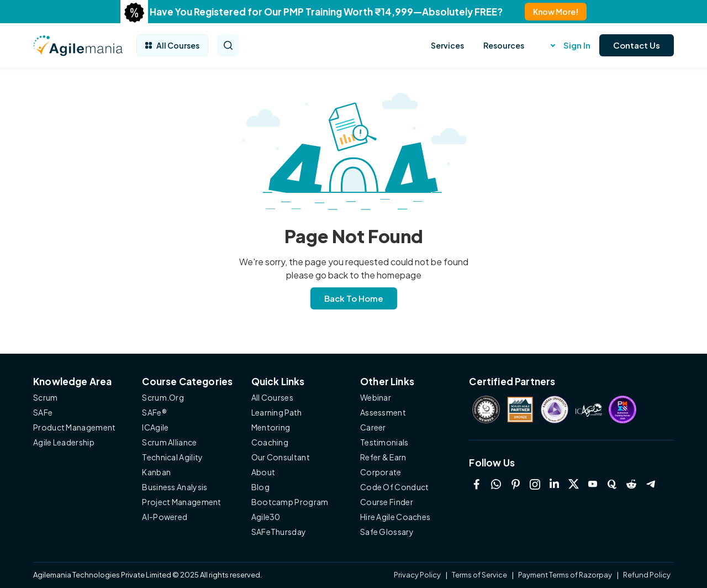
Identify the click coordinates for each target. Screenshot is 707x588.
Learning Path (277, 412)
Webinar (376, 397)
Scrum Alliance (169, 442)
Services (447, 45)
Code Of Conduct (395, 487)
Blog (260, 487)
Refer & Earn (383, 457)
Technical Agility (172, 457)
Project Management (181, 502)
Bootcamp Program (290, 502)
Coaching (270, 442)
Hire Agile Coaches (395, 517)
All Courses (172, 45)
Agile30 (266, 517)
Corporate (381, 472)
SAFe (43, 412)
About (263, 472)
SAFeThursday (279, 532)
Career (373, 427)
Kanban (156, 472)
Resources (504, 45)
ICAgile (155, 427)
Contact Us (637, 45)
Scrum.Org (163, 397)
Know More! (556, 12)
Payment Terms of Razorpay (565, 575)
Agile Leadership (64, 442)
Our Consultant (281, 457)
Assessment (383, 412)
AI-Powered (165, 517)
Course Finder (387, 502)
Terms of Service (479, 575)
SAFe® (154, 412)
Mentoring (271, 427)
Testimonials (384, 442)
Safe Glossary (387, 532)
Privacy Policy (418, 575)
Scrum (46, 397)
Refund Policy (647, 575)
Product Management (74, 427)
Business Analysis (175, 487)
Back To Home (354, 298)
